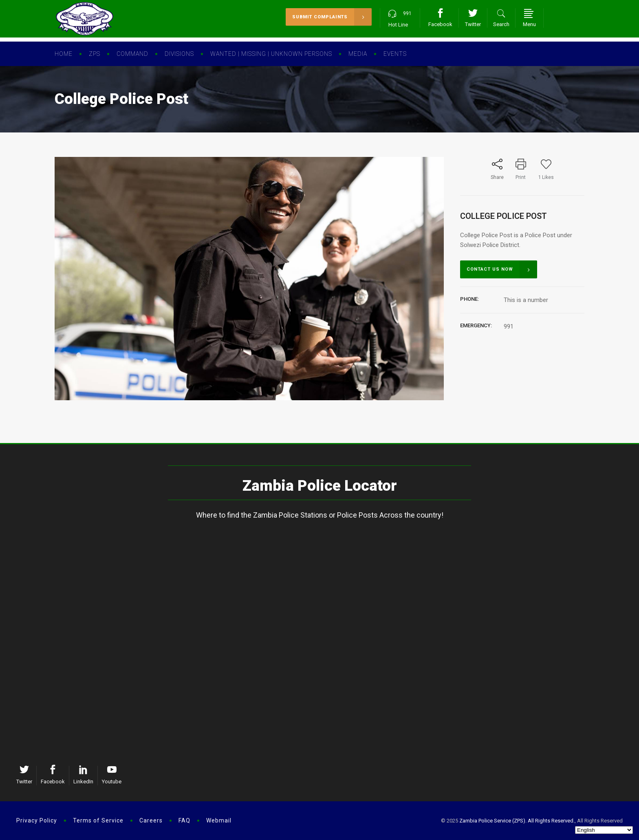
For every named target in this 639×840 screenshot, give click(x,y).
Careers (151, 820)
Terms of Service (98, 820)
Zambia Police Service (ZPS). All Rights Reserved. (517, 821)
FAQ (184, 820)
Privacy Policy (37, 820)
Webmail (219, 820)
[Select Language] (604, 830)
